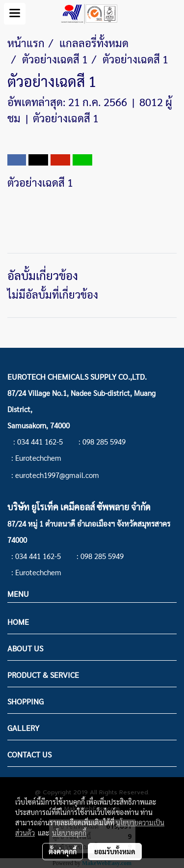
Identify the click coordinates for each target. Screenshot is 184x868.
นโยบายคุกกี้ (69, 833)
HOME (18, 622)
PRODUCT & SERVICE (43, 675)
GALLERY (23, 728)
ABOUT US (25, 648)
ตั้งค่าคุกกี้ (63, 851)
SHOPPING (26, 701)
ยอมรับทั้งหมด (115, 851)
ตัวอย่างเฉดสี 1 (66, 118)
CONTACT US (29, 754)
